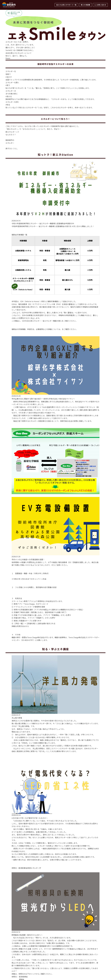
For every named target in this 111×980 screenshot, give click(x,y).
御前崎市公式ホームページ (72, 458)
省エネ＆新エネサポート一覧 (66, 5)
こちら (28, 755)
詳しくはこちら (15, 261)
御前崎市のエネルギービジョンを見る (56, 235)
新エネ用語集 (86, 5)
